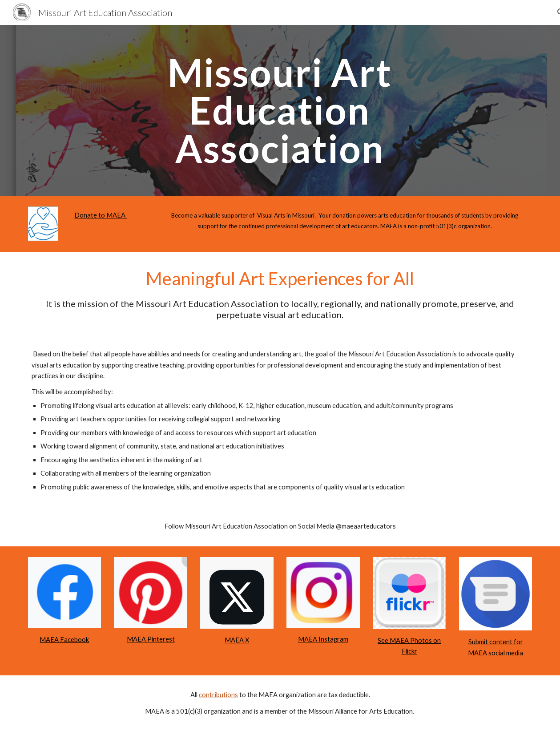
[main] (280, 110)
